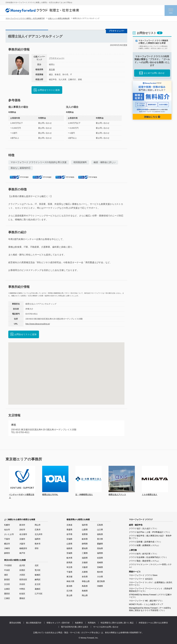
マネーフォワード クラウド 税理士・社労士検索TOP (25, 18)
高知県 (100, 548)
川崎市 (7, 548)
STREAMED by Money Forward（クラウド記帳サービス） (150, 596)
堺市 (37, 548)
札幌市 (7, 525)
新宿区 (7, 580)
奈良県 (85, 577)
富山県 (69, 595)
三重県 (85, 553)
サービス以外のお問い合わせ (106, 627)
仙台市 (7, 530)
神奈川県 (70, 581)
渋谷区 (22, 584)
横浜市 (7, 544)
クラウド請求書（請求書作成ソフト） (145, 542)
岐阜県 (85, 539)
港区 (6, 575)
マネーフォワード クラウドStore (143, 575)
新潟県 (69, 586)
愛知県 (85, 548)
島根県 (85, 591)
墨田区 (7, 594)
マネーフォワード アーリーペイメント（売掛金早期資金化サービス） (151, 590)
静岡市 (7, 553)
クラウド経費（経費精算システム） (145, 545)
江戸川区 (39, 594)
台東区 (7, 589)
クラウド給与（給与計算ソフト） (144, 554)
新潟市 (22, 525)
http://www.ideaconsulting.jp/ (38, 324)
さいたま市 (9, 534)
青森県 (69, 530)
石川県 (69, 591)
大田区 (22, 575)
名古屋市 (23, 534)
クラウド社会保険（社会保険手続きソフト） (148, 557)
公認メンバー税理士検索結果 (59, 18)
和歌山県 (86, 581)
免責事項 (79, 623)
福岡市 (38, 539)
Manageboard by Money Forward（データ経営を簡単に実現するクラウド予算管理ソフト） (150, 609)
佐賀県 (100, 558)
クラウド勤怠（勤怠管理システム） (145, 561)
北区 (37, 565)
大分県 (100, 577)
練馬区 (38, 580)
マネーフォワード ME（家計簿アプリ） (146, 601)
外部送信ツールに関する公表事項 (153, 623)
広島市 (38, 530)
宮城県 (69, 539)
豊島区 (22, 598)
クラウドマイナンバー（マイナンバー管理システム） (150, 566)
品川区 (22, 565)
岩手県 (69, 534)
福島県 (69, 548)
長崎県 (100, 562)
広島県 (100, 525)
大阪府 (85, 567)
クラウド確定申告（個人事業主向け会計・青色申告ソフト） (150, 537)
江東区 (7, 598)
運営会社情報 (15, 623)
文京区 (7, 584)
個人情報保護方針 (34, 623)
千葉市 (7, 539)
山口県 (100, 530)
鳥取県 (85, 586)
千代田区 (8, 565)
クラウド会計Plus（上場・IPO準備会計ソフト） (150, 532)
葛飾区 (38, 589)
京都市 (22, 539)
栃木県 (69, 558)
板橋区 (38, 575)
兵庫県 (85, 572)
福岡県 (100, 553)
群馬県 (69, 562)
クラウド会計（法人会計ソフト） (144, 528)
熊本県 (100, 572)
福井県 (85, 525)
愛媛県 (100, 544)
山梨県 (85, 530)
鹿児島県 (101, 581)
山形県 (69, 544)
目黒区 (22, 570)
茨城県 (69, 553)
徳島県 (100, 534)
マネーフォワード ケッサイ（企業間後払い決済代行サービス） (151, 584)
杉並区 (22, 594)
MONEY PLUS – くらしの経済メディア (146, 604)
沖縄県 (100, 586)
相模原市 (23, 548)
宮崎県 (100, 567)
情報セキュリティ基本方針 (58, 623)
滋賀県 (85, 558)
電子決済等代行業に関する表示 (75, 627)
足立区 (38, 584)
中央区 (7, 570)
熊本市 (38, 544)
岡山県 (85, 595)
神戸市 (22, 553)
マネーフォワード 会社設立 (141, 579)
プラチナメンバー (57, 58)
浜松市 (22, 530)
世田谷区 (23, 580)
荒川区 (38, 570)
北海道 (69, 525)
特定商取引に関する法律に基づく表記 (117, 623)
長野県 (85, 534)
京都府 (85, 562)
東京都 (52, 69)
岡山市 (38, 525)
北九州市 (39, 534)
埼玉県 (69, 567)
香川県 (100, 539)
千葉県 (69, 572)
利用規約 (92, 623)
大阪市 (22, 544)
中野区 (22, 589)
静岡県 (85, 544)
